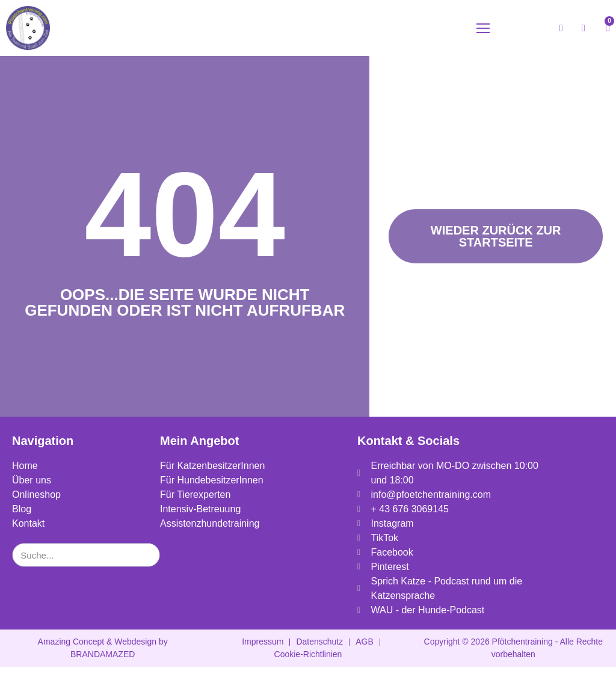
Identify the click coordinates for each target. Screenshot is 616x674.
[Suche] (147, 562)
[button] (483, 32)
